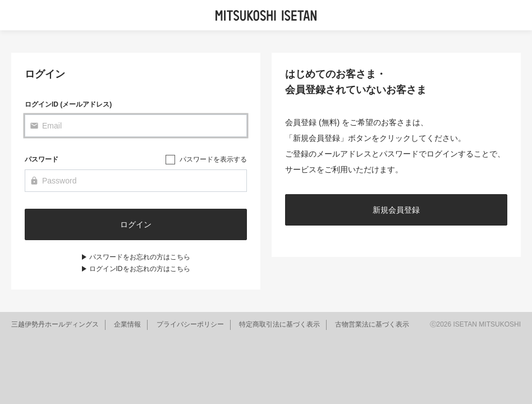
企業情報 (127, 324)
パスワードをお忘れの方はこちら (140, 257)
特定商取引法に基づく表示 (279, 324)
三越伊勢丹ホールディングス (55, 324)
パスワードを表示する (213, 159)
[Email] (136, 126)
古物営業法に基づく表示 (372, 324)
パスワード (42, 159)
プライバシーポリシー (190, 324)
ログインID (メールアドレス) (68, 104)
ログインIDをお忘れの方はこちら (140, 269)
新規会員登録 (396, 210)
